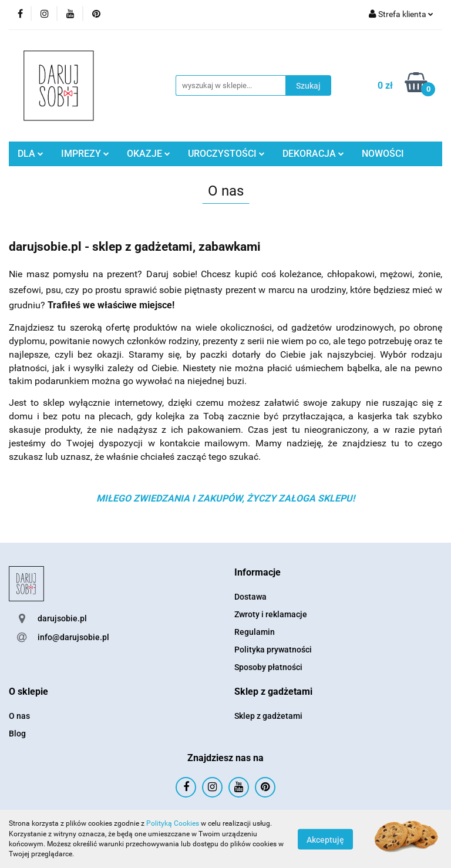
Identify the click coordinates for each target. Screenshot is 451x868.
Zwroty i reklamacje (271, 614)
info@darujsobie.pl (73, 637)
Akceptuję (325, 839)
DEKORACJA (313, 154)
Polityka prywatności (273, 650)
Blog (17, 734)
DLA (31, 154)
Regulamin (255, 632)
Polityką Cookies (173, 823)
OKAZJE (149, 154)
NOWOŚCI (383, 154)
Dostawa (250, 597)
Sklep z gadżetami (268, 716)
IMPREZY (85, 154)
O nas (19, 716)
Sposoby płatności (268, 667)
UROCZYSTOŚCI (226, 154)
